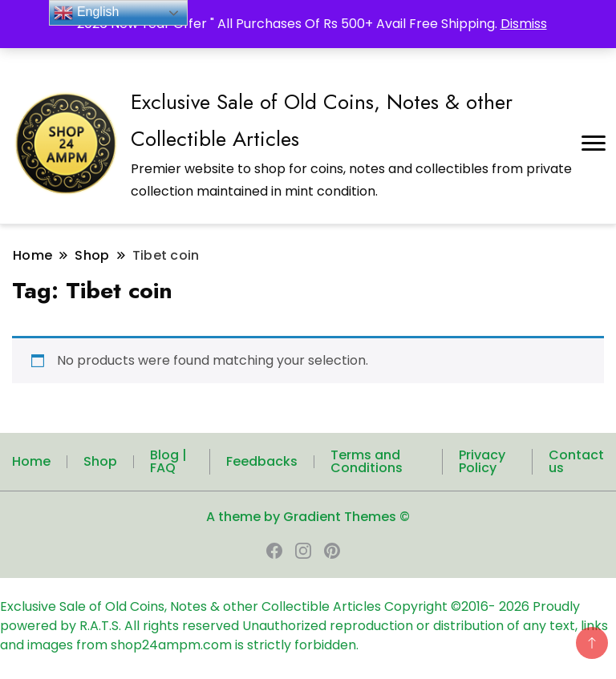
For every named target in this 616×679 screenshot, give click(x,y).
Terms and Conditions (367, 461)
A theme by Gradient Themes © (308, 517)
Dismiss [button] (524, 24)
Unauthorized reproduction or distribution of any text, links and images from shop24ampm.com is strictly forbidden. (304, 635)
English (86, 13)
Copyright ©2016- (442, 606)
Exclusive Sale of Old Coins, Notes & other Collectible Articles (192, 606)
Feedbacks (262, 461)
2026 (516, 606)
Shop (100, 461)
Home (31, 461)
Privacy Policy (482, 461)
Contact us (576, 461)
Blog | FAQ (168, 461)
